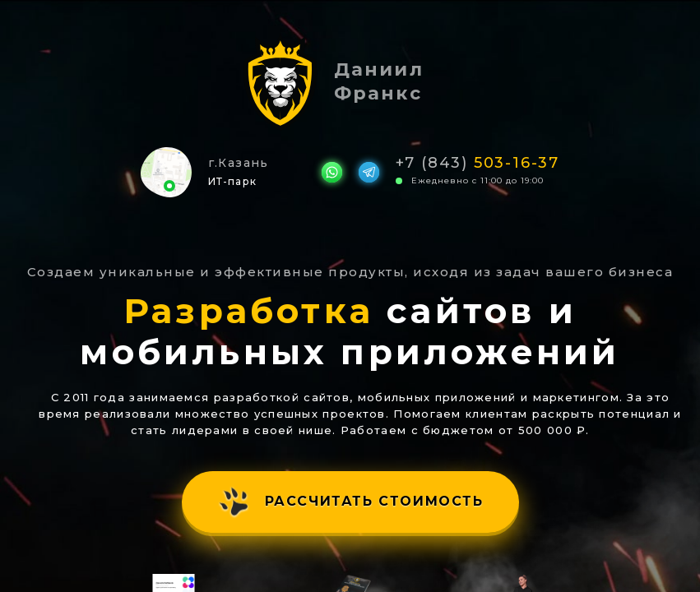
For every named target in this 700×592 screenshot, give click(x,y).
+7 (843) (477, 162)
